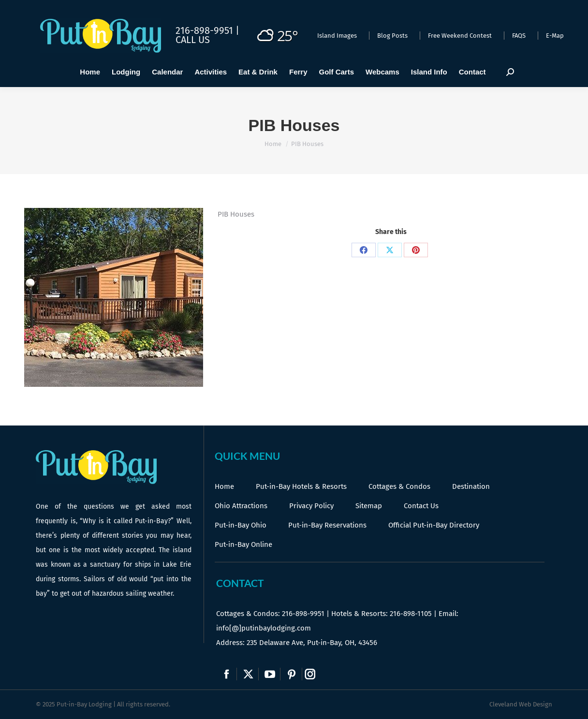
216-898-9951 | (207, 30)
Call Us (193, 40)
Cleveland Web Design (521, 704)
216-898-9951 (303, 614)
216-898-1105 (411, 614)
